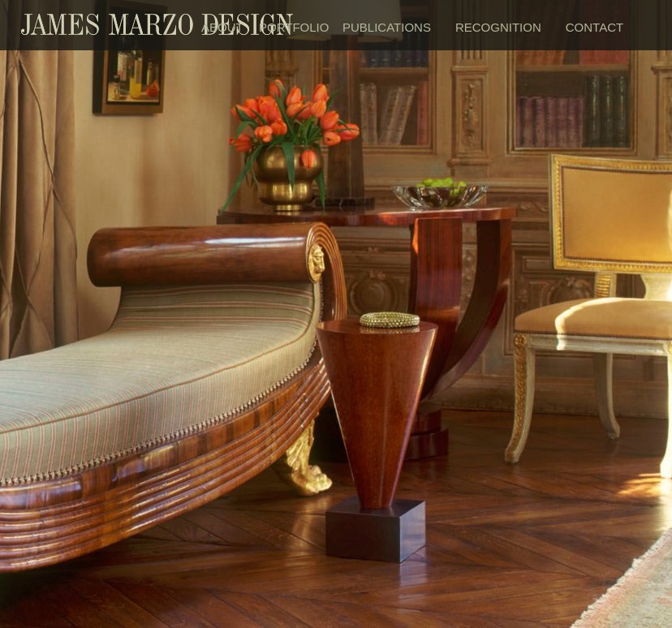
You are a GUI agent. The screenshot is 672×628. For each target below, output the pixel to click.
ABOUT (222, 27)
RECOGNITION (498, 27)
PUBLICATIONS (387, 27)
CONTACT (594, 27)
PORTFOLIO (293, 27)
